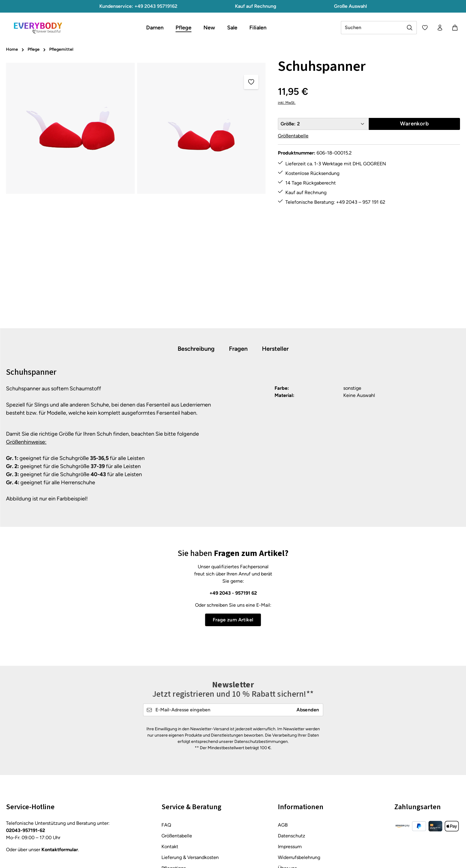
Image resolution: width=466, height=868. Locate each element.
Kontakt (170, 789)
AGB (283, 768)
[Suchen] (410, 28)
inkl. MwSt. (287, 103)
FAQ (166, 768)
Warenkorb (414, 124)
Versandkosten (327, 859)
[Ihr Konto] (440, 28)
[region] (136, 192)
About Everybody (296, 822)
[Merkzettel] (425, 28)
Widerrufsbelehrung (299, 800)
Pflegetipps (174, 811)
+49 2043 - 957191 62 (233, 593)
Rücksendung (176, 822)
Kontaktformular (60, 792)
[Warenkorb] (455, 28)
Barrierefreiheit (294, 832)
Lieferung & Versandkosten (190, 800)
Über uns (287, 811)
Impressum (290, 789)
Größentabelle (293, 136)
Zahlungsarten (177, 832)
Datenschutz (292, 778)
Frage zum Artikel (233, 620)
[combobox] (372, 28)
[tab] (196, 349)
